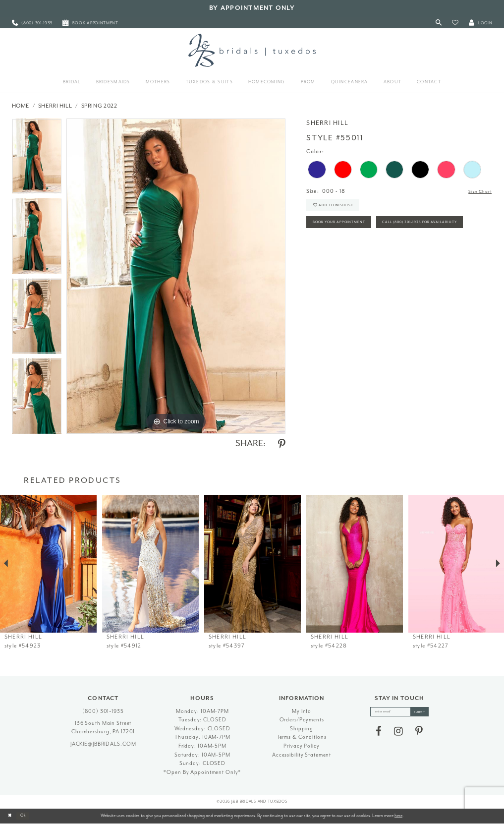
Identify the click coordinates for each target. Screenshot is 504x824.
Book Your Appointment (347, 230)
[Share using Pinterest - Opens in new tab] (282, 444)
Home (21, 106)
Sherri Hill (55, 106)
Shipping (302, 729)
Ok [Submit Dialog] (27, 816)
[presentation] (48, 564)
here (398, 816)
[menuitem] (32, 23)
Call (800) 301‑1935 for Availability (362, 251)
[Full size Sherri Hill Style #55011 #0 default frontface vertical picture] (176, 276)
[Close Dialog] (11, 816)
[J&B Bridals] (252, 50)
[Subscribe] (425, 713)
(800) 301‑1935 (103, 711)
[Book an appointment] (91, 23)
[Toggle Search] (438, 23)
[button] (455, 23)
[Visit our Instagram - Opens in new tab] (398, 734)
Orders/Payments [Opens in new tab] (302, 720)
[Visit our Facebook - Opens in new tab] (379, 734)
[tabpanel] (37, 159)
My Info (302, 711)
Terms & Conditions (302, 737)
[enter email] (399, 713)
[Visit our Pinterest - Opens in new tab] (419, 734)
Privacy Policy (301, 746)
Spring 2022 (99, 106)
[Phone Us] (32, 23)
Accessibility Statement (302, 755)
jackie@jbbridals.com (103, 744)
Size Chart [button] (477, 192)
